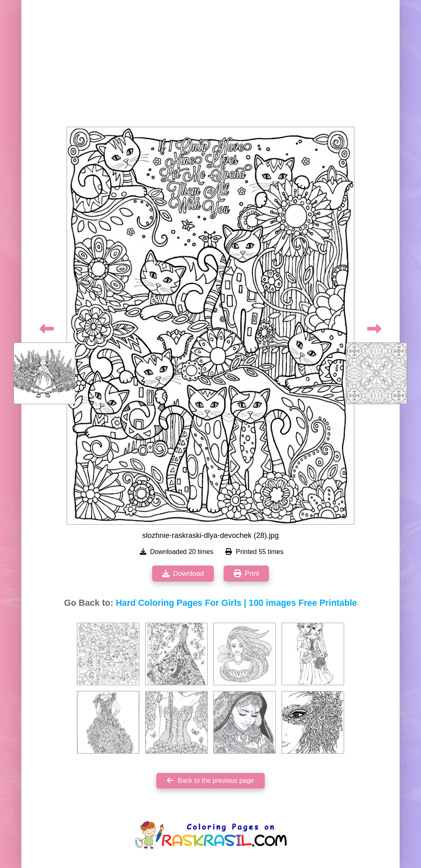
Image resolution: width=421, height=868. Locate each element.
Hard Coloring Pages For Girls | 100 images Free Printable (236, 603)
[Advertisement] (210, 66)
